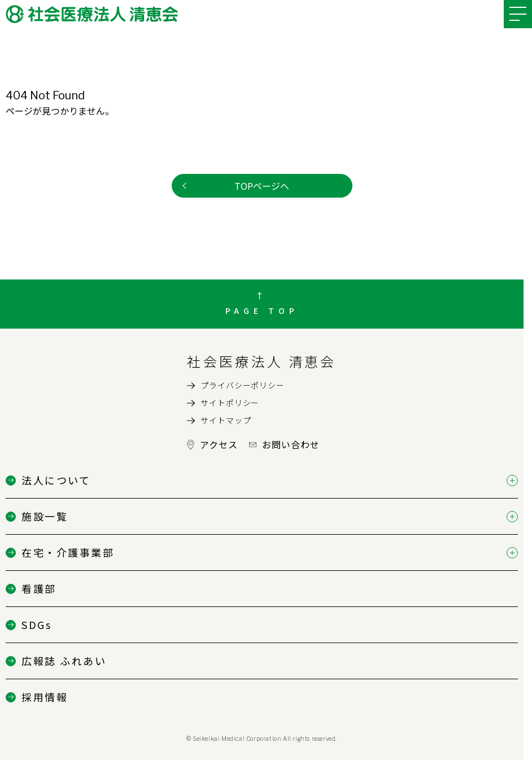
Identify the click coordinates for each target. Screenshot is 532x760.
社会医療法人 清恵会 (261, 361)
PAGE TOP (262, 311)
